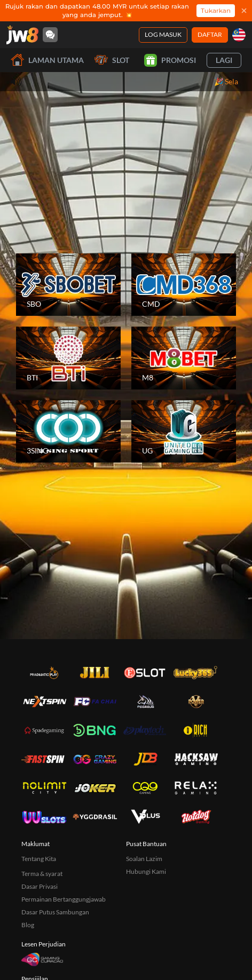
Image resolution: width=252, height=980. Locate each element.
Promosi (170, 60)
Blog (28, 925)
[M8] (184, 358)
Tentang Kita (39, 859)
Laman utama (47, 60)
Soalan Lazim (144, 859)
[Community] (50, 35)
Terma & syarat (42, 874)
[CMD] (184, 285)
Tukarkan (216, 10)
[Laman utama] (22, 35)
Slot (112, 60)
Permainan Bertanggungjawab (64, 899)
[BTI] (68, 358)
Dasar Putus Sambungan (55, 912)
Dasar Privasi (40, 886)
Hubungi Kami (146, 871)
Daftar (210, 34)
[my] (239, 35)
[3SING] (68, 432)
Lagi (224, 60)
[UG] (184, 432)
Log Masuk (163, 34)
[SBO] (68, 285)
